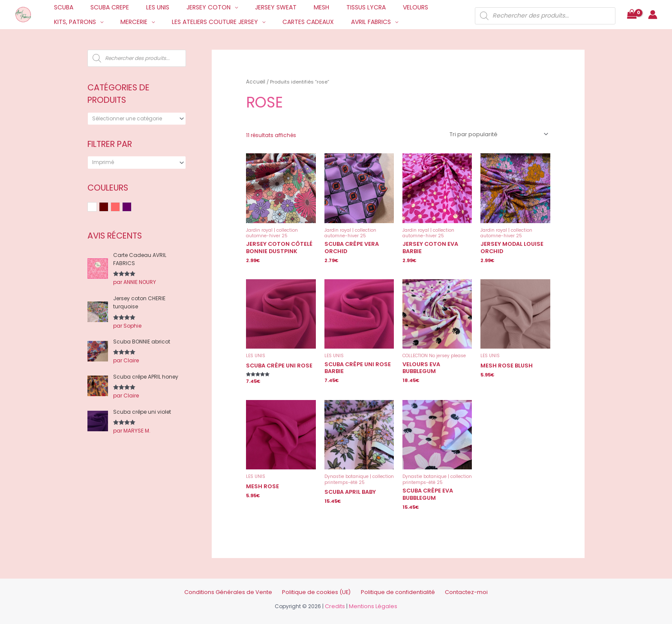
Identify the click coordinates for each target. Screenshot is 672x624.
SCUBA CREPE (102, 7)
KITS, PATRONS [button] (423, 7)
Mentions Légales (373, 599)
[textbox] (134, 119)
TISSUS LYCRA (333, 7)
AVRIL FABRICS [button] (286, 22)
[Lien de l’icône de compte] (653, 15)
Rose (120, 208)
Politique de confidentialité (390, 586)
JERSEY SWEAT (253, 7)
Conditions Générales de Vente (242, 586)
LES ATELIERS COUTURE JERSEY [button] (141, 22)
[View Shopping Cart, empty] (632, 15)
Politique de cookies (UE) (319, 586)
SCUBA (61, 7)
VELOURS (377, 7)
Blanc (97, 208)
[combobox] (137, 119)
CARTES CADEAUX (229, 22)
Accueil (255, 81)
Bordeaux (108, 208)
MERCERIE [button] (65, 22)
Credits (337, 599)
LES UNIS (145, 7)
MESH (293, 7)
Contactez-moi (450, 586)
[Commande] (500, 133)
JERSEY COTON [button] (190, 7)
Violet (131, 208)
